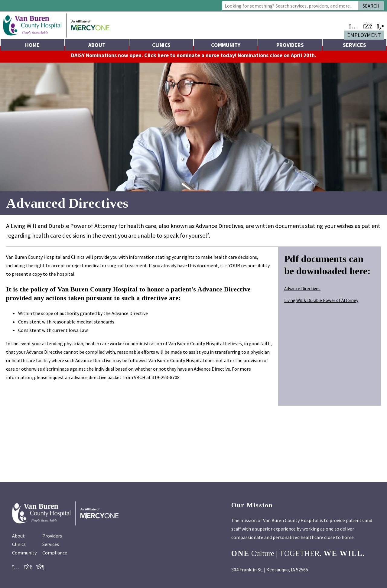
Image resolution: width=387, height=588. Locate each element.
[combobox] (290, 6)
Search (371, 6)
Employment (364, 35)
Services (354, 45)
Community (226, 45)
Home (32, 45)
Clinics (161, 45)
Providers (290, 45)
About (97, 45)
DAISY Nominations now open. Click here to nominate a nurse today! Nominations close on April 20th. (194, 58)
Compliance (55, 558)
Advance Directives (302, 292)
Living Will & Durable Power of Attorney (321, 304)
